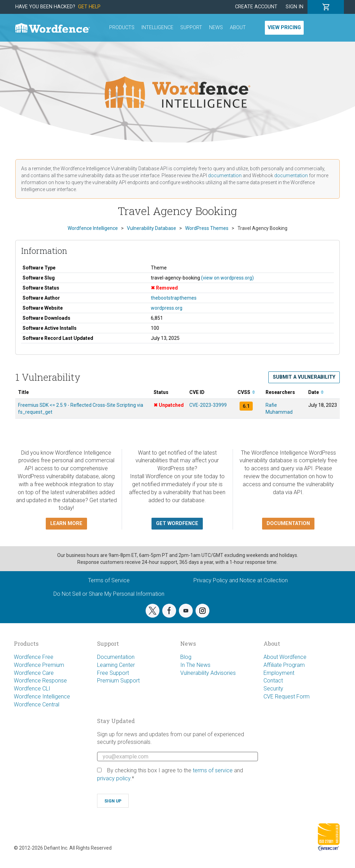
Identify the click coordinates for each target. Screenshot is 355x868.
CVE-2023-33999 (208, 405)
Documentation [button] (288, 523)
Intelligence (157, 28)
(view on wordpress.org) (227, 278)
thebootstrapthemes (174, 298)
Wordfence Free (34, 657)
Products (122, 28)
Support (191, 28)
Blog (186, 657)
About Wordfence (285, 657)
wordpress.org (167, 308)
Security (273, 689)
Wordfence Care (34, 673)
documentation (225, 175)
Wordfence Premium (39, 665)
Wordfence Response (40, 681)
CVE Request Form (287, 697)
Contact (273, 681)
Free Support (113, 673)
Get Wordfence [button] (177, 523)
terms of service (213, 770)
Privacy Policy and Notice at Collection (241, 580)
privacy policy (114, 778)
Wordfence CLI (32, 689)
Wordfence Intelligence (42, 697)
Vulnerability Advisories (208, 673)
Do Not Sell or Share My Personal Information (109, 594)
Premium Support (118, 681)
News (216, 28)
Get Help (89, 7)
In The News (195, 665)
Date (316, 392)
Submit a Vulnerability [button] (304, 377)
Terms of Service (109, 580)
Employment (279, 673)
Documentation (116, 657)
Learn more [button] (66, 523)
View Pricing (284, 28)
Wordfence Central (37, 704)
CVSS (246, 392)
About (238, 28)
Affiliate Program (284, 665)
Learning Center (116, 665)
